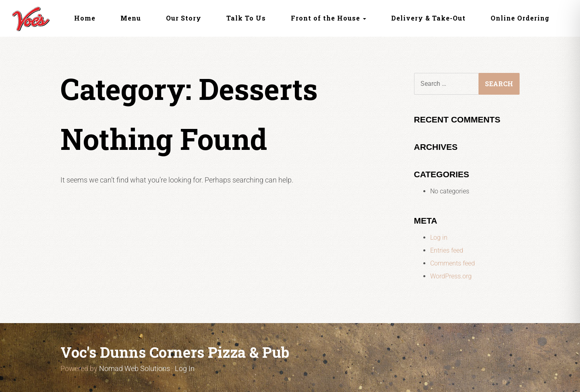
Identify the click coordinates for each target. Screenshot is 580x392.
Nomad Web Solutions (135, 368)
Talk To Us (246, 18)
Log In (185, 368)
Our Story (184, 18)
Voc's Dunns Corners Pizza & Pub (175, 352)
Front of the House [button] (328, 18)
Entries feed (447, 250)
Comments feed (453, 263)
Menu (131, 18)
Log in (439, 237)
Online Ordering (520, 18)
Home (85, 18)
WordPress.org (451, 276)
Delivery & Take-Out (428, 18)
